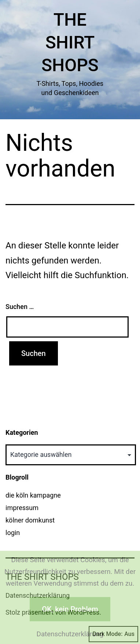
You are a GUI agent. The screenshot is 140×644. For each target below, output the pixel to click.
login (13, 533)
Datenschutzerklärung (70, 634)
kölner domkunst (30, 520)
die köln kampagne (33, 495)
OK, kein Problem (70, 609)
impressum (22, 508)
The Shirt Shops (70, 43)
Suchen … (20, 307)
